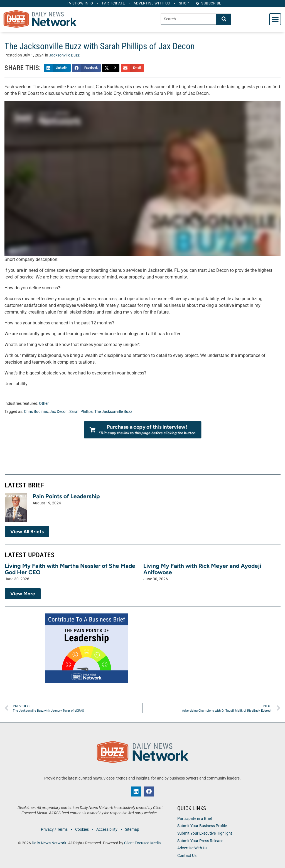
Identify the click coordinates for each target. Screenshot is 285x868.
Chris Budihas (36, 412)
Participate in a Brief (195, 819)
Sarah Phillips (81, 412)
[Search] (223, 19)
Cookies (82, 829)
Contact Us (187, 856)
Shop (184, 3)
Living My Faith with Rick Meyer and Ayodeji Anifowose (202, 569)
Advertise (152, 3)
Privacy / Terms (54, 829)
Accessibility (107, 829)
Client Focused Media (142, 843)
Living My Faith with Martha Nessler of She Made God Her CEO (70, 569)
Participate (114, 3)
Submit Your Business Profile (202, 826)
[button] (275, 19)
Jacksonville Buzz (64, 55)
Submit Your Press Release (200, 841)
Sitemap (132, 829)
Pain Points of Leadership (66, 496)
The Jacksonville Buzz (113, 412)
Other (44, 404)
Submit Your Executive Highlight (205, 833)
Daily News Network (49, 843)
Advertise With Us (192, 848)
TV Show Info (80, 3)
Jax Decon (59, 412)
